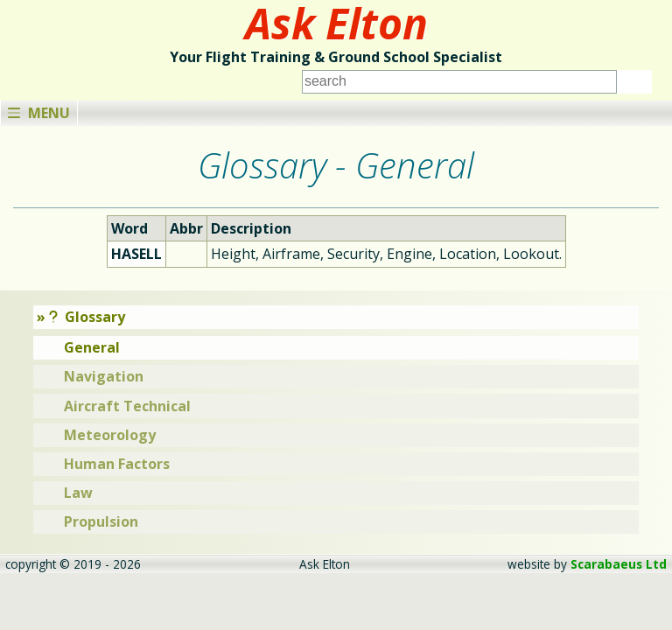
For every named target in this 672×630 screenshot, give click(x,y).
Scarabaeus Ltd (619, 564)
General (92, 347)
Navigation (104, 376)
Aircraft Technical (127, 406)
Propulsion (101, 521)
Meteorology (110, 435)
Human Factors (117, 464)
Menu (39, 113)
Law (78, 493)
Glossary (87, 317)
